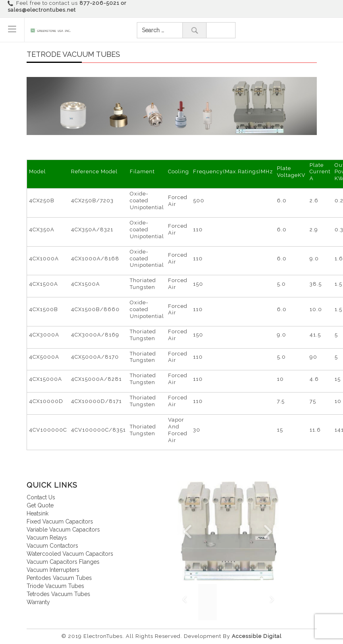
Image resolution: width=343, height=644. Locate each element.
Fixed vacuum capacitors (60, 521)
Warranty (38, 602)
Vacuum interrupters (53, 570)
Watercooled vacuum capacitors (70, 554)
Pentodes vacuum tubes (59, 578)
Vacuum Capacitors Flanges (63, 562)
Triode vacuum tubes (55, 586)
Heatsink (37, 513)
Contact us (41, 497)
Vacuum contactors (52, 546)
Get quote (40, 505)
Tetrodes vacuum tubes (58, 594)
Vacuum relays (47, 538)
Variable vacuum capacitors (63, 530)
